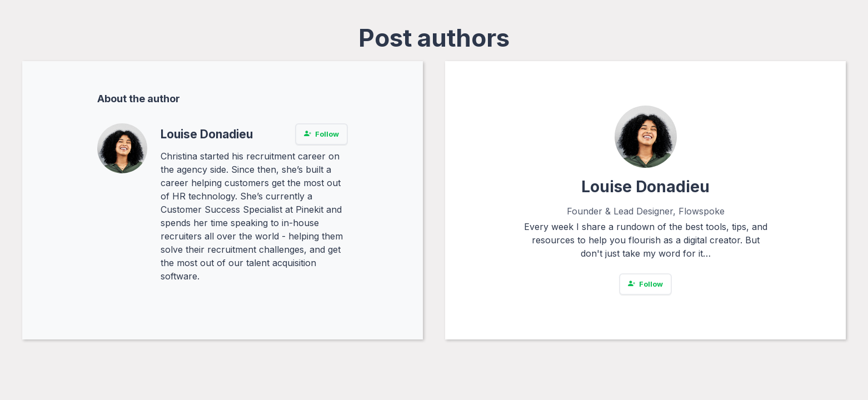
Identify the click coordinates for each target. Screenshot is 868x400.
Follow (321, 134)
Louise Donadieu (207, 134)
